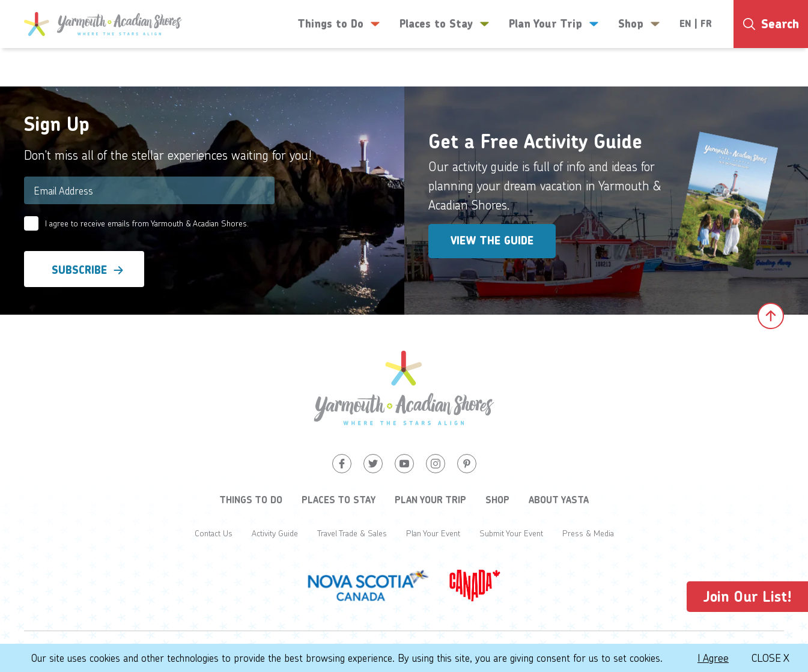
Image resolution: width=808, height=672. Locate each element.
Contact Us (214, 533)
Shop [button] (639, 24)
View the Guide (492, 241)
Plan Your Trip (430, 500)
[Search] (771, 24)
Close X (770, 658)
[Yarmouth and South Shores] (103, 24)
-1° (760, 70)
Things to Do (251, 500)
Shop (497, 500)
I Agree (713, 658)
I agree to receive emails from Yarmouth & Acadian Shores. (147, 223)
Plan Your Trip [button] (554, 24)
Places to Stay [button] (445, 24)
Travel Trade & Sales (352, 533)
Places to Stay (339, 500)
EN (685, 24)
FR (706, 24)
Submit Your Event (511, 533)
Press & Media (588, 533)
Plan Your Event (433, 533)
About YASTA (559, 500)
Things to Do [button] (339, 24)
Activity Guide (275, 533)
